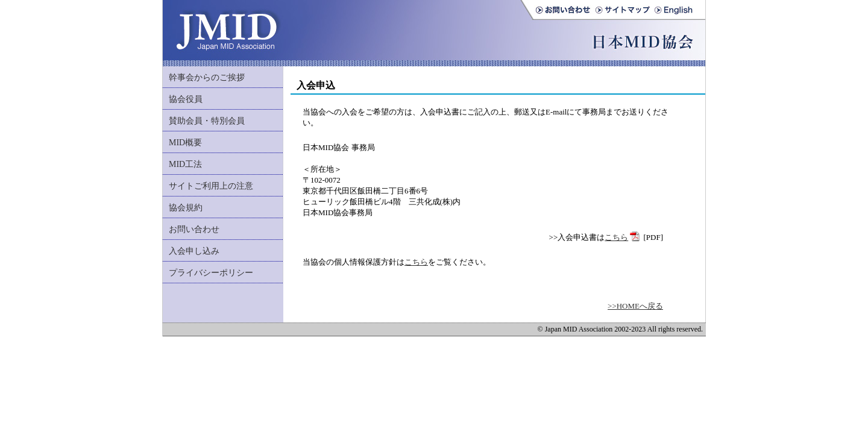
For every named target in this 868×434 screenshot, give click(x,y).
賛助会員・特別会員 (207, 121)
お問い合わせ (194, 229)
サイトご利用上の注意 (211, 186)
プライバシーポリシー (211, 273)
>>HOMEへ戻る (635, 306)
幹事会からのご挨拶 (207, 77)
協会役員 (186, 99)
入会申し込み (194, 251)
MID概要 (185, 143)
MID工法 (185, 164)
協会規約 (186, 208)
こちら (616, 237)
